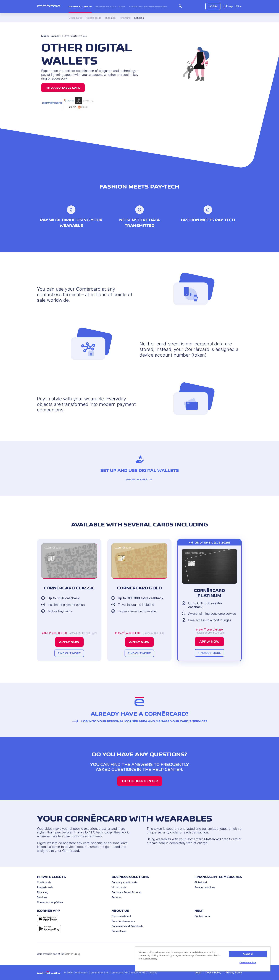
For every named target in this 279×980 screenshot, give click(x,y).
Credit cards (44, 882)
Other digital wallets (75, 36)
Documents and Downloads (127, 926)
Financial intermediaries (148, 6)
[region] (203, 959)
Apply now (69, 642)
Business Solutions (110, 6)
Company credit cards (124, 882)
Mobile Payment (51, 36)
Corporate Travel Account (127, 892)
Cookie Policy (213, 972)
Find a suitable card (63, 88)
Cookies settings (248, 962)
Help (228, 6)
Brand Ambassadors (123, 921)
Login (213, 6)
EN (239, 6)
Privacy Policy (234, 972)
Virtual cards (119, 887)
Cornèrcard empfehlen (50, 902)
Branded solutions (205, 887)
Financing (43, 892)
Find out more (69, 653)
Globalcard (201, 882)
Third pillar (110, 18)
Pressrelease (119, 931)
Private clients (80, 6)
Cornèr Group (73, 954)
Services (42, 897)
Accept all (248, 954)
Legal (198, 972)
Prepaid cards (45, 887)
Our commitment (121, 916)
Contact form (202, 916)
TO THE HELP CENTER (140, 781)
